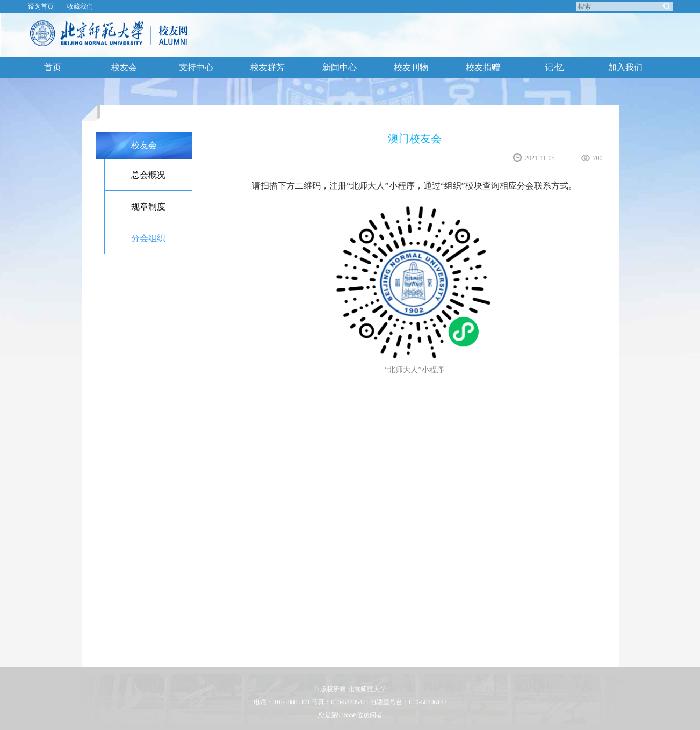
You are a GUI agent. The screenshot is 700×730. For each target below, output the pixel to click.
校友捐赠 (483, 67)
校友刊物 (411, 67)
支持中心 (196, 67)
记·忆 (554, 67)
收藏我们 (80, 6)
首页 (53, 67)
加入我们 (625, 67)
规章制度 (148, 207)
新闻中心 (340, 67)
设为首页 (41, 6)
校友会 (124, 67)
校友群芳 (268, 67)
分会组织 (148, 238)
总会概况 (148, 175)
